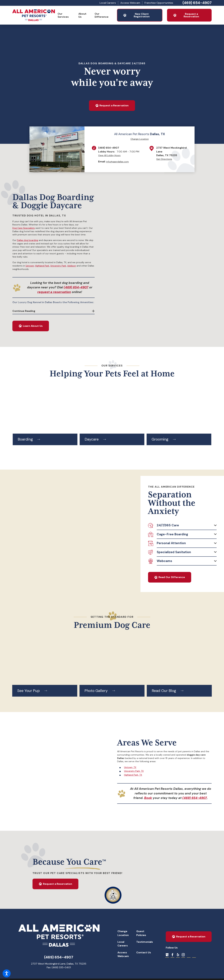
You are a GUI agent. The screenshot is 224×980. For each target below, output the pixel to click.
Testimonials (145, 942)
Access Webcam (130, 3)
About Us (82, 15)
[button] (7, 973)
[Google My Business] (167, 955)
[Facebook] (172, 955)
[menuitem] (66, 15)
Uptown (30, 266)
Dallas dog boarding (28, 240)
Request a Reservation (186, 15)
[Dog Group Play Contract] (189, 955)
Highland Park (42, 266)
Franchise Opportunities (159, 3)
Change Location (140, 139)
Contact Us (144, 952)
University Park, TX (134, 771)
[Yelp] (178, 955)
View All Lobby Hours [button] (109, 155)
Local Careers (108, 3)
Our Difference (102, 15)
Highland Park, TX (133, 775)
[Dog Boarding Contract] (194, 955)
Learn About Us (30, 326)
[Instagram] (183, 955)
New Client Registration (136, 15)
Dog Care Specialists (24, 228)
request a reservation (54, 292)
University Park (58, 266)
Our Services (63, 15)
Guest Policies (141, 933)
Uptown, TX (130, 767)
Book (148, 798)
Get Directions (164, 159)
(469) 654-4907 (197, 3)
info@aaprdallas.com (117, 162)
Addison (72, 266)
